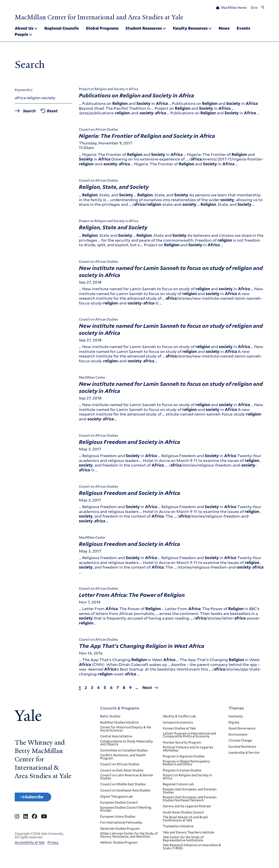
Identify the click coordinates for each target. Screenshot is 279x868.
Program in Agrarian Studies (184, 758)
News (224, 29)
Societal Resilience (242, 748)
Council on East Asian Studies (122, 772)
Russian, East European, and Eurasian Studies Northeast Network (190, 800)
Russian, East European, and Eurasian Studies (190, 792)
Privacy (53, 846)
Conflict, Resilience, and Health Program (123, 758)
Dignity (234, 724)
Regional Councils (62, 29)
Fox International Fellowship (121, 824)
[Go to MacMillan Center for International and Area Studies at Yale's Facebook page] (34, 821)
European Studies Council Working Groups (126, 811)
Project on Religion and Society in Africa (187, 779)
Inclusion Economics (178, 724)
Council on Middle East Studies (123, 786)
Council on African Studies (120, 766)
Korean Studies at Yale (179, 730)
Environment (238, 736)
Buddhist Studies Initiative (120, 724)
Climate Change (240, 742)
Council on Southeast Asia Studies (125, 792)
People (21, 35)
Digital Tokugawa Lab (116, 798)
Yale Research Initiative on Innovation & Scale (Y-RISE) (192, 848)
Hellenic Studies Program (119, 844)
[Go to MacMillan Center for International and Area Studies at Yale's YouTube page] (44, 821)
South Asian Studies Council (183, 814)
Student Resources (144, 29)
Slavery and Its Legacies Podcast (187, 808)
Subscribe (39, 799)
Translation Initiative (178, 828)
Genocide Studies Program (120, 830)
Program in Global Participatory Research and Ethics (186, 765)
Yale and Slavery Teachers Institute (188, 834)
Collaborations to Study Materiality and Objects (127, 745)
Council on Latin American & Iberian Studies (127, 779)
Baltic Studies (110, 718)
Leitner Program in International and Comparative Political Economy (189, 737)
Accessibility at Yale (30, 846)
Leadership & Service (244, 754)
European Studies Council (119, 804)
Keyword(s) (24, 91)
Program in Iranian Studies (182, 772)
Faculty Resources (190, 29)
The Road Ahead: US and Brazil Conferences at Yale (185, 820)
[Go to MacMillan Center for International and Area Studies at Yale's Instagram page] (17, 821)
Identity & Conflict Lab (179, 718)
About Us (24, 29)
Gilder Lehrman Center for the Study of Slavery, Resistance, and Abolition (129, 837)
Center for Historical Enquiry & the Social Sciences (126, 730)
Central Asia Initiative (116, 738)
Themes (236, 709)
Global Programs (102, 29)
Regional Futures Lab (178, 786)
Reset (61, 113)
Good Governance (242, 730)
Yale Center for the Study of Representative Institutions (183, 840)
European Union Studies (118, 818)
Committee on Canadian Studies (124, 752)
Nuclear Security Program (182, 744)
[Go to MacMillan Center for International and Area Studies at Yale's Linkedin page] (26, 821)
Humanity (236, 718)
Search (33, 113)
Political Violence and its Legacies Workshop (188, 750)
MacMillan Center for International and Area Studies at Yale (117, 17)
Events (243, 29)
